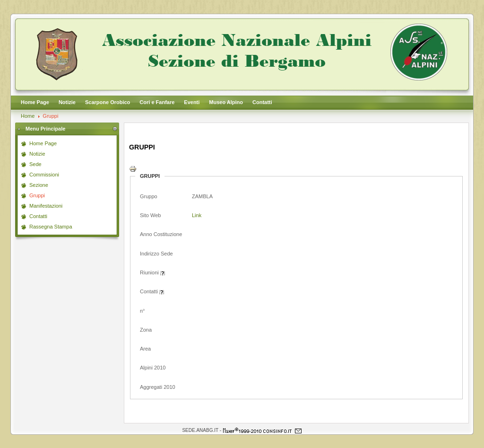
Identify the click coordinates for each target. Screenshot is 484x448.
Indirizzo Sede (156, 254)
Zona (146, 330)
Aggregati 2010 (158, 387)
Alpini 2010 (153, 368)
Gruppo (149, 196)
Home (28, 116)
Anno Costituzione (161, 234)
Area (145, 349)
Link (197, 215)
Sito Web (150, 215)
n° (143, 311)
